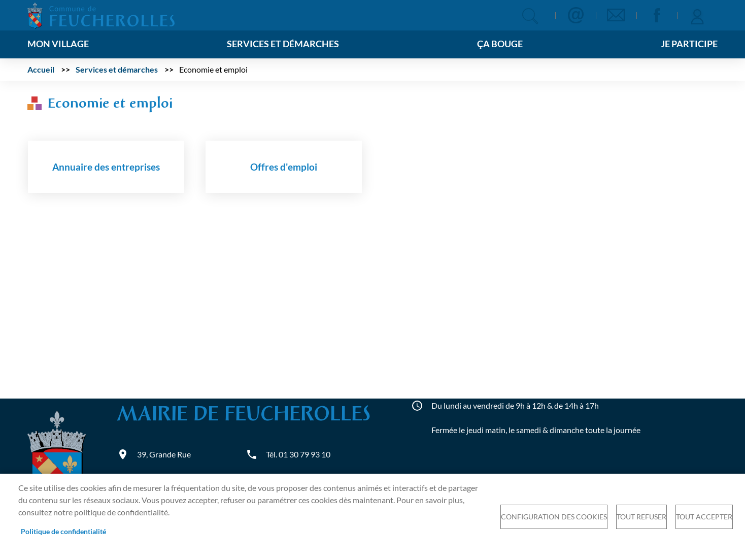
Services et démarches (117, 69)
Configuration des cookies (554, 517)
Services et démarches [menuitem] (283, 44)
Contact (575, 15)
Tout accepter (704, 517)
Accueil (41, 69)
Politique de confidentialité (63, 532)
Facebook (657, 15)
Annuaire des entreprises (106, 167)
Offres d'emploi (284, 167)
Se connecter (697, 15)
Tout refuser (641, 517)
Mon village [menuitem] (58, 44)
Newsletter (616, 15)
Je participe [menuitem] (689, 44)
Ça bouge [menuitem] (500, 44)
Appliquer (530, 16)
